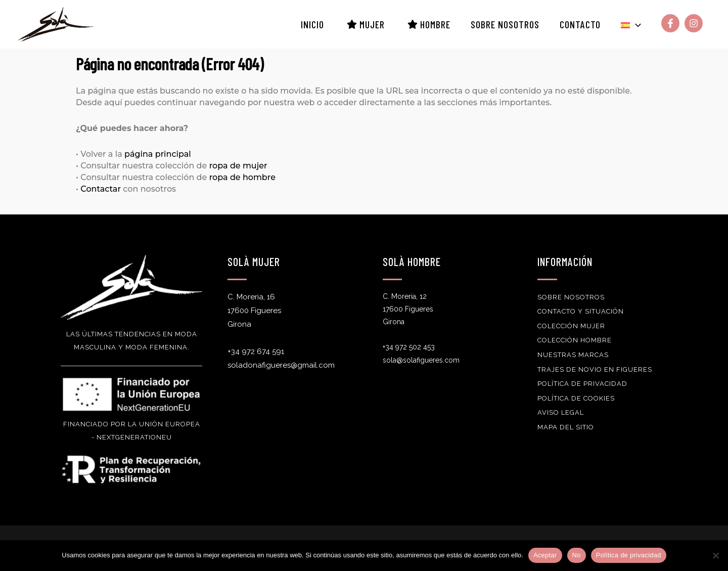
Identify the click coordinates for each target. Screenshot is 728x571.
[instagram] (695, 23)
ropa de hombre (242, 177)
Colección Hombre (575, 340)
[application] (635, 24)
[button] (631, 24)
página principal (158, 154)
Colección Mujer (571, 326)
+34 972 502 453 (409, 347)
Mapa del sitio (566, 427)
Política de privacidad (582, 384)
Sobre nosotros (571, 297)
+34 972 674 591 (256, 352)
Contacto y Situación (581, 311)
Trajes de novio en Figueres (595, 369)
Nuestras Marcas (573, 355)
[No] (715, 555)
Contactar (101, 189)
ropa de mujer (238, 166)
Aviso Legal (561, 412)
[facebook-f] (672, 23)
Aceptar (545, 555)
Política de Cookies (576, 398)
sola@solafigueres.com (421, 360)
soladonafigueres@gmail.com (281, 365)
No (577, 555)
